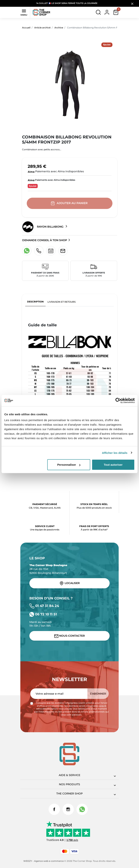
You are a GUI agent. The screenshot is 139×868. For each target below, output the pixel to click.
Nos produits (69, 784)
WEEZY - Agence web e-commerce (44, 861)
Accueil (26, 28)
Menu (24, 12)
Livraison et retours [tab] (61, 302)
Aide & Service (69, 775)
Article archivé (42, 28)
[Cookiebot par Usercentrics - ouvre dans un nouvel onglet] (118, 400)
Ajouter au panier (70, 203)
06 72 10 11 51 (43, 614)
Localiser (69, 583)
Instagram (68, 809)
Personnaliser (69, 465)
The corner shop (69, 794)
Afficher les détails (115, 453)
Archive (59, 28)
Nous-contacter (70, 636)
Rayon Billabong (43, 227)
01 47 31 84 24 (44, 606)
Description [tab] (35, 302)
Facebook (54, 809)
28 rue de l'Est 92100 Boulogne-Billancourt (48, 569)
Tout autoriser (113, 465)
